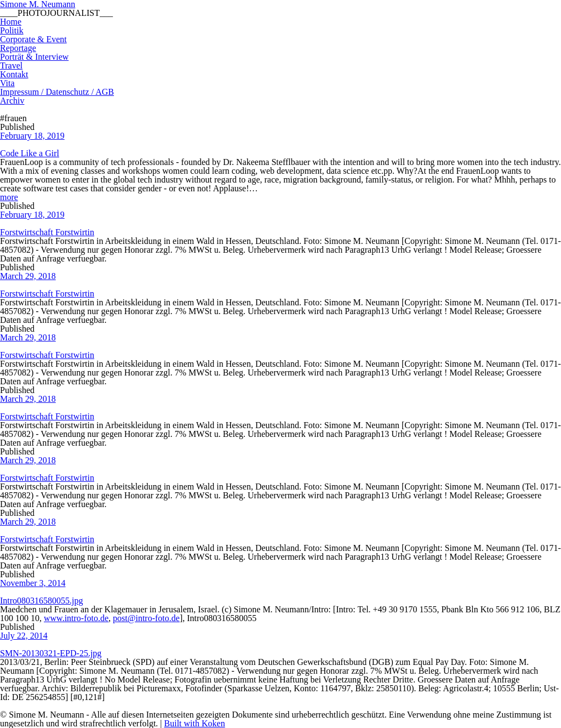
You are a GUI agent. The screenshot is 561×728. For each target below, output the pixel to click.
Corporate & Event (33, 39)
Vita (7, 83)
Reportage (18, 48)
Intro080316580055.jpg (42, 601)
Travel (11, 66)
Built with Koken (195, 723)
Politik (12, 30)
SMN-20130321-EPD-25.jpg (51, 653)
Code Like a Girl (30, 153)
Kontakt (14, 74)
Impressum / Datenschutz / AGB (57, 92)
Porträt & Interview (34, 57)
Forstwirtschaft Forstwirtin (47, 232)
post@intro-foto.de (146, 618)
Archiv (12, 101)
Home (11, 22)
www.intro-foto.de (76, 618)
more (9, 197)
